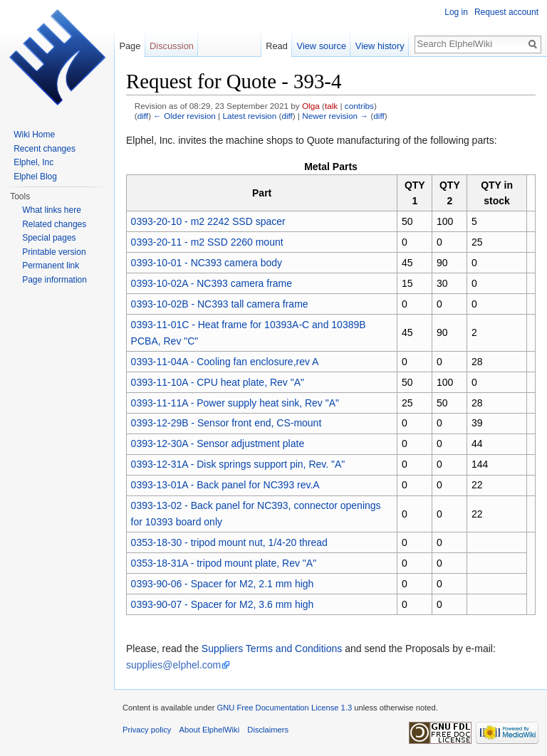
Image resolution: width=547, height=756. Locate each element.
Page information (54, 280)
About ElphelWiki (210, 730)
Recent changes (45, 149)
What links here (52, 210)
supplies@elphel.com (173, 665)
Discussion (172, 46)
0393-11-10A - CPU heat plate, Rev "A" (218, 382)
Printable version (54, 252)
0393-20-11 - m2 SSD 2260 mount (207, 242)
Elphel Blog (35, 177)
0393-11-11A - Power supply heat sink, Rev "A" (235, 403)
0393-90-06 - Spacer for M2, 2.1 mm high (223, 584)
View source (322, 46)
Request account (506, 12)
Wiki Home (34, 135)
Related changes (54, 224)
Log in (456, 12)
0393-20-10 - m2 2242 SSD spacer (208, 221)
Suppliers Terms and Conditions (272, 649)
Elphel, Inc (33, 162)
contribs (359, 106)
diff (143, 116)
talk (331, 106)
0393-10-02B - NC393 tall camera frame (220, 304)
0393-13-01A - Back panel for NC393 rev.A (225, 485)
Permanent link (51, 266)
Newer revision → (335, 116)
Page (130, 46)
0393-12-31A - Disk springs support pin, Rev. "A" (238, 464)
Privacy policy (147, 730)
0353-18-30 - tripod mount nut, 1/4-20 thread (229, 542)
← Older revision (184, 116)
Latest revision (249, 116)
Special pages (49, 238)
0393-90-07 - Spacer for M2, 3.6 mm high (223, 604)
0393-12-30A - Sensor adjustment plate (218, 443)
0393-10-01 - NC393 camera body (207, 263)
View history (380, 46)
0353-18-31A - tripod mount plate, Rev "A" (224, 563)
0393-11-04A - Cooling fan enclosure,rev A (225, 362)
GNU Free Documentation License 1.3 (284, 708)
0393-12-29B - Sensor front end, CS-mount (226, 423)
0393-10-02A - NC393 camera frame (212, 283)
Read (277, 46)
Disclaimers (268, 730)
